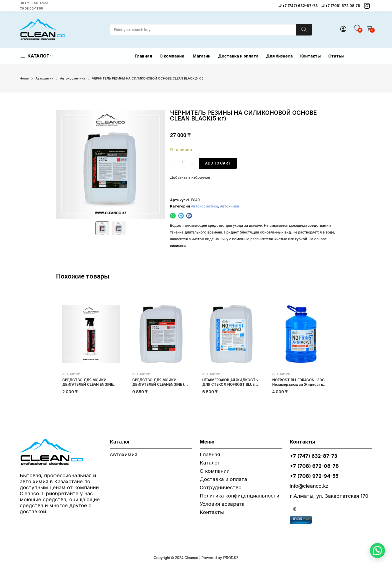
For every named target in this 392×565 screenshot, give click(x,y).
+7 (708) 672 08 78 (343, 6)
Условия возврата (222, 504)
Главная (210, 454)
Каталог (210, 463)
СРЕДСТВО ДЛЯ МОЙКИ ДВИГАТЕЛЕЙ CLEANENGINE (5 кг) (159, 384)
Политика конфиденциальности (239, 496)
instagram (295, 509)
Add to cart (218, 163)
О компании (215, 471)
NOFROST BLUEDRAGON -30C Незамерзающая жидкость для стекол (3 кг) (298, 384)
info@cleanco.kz (309, 486)
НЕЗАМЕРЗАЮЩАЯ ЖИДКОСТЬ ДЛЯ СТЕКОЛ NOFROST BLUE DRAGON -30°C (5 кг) (230, 384)
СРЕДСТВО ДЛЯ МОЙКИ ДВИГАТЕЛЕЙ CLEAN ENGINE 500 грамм (88, 384)
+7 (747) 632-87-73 (300, 6)
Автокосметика (204, 206)
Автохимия (229, 206)
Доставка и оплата (223, 479)
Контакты (212, 512)
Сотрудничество (221, 487)
